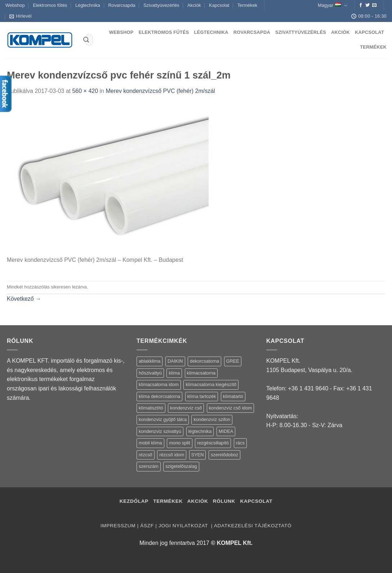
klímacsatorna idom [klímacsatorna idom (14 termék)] (159, 384)
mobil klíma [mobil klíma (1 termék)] (150, 443)
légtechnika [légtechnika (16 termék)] (200, 431)
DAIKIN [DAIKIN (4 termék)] (175, 361)
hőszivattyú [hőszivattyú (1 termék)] (150, 373)
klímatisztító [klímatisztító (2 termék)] (151, 408)
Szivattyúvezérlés (161, 5)
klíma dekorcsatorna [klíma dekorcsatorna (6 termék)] (159, 396)
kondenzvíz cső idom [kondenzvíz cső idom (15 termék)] (231, 408)
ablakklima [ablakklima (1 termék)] (150, 361)
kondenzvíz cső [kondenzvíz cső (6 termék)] (186, 408)
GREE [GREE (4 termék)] (233, 361)
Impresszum (118, 526)
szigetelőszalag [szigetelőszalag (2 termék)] (181, 466)
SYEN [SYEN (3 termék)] (198, 455)
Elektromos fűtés (50, 5)
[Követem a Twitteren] (367, 5)
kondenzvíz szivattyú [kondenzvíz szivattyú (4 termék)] (160, 431)
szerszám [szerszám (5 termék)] (149, 466)
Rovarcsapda (122, 5)
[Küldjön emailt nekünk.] (374, 5)
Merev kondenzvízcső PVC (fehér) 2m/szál (160, 91)
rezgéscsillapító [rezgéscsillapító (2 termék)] (213, 443)
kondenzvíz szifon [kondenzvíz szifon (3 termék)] (212, 419)
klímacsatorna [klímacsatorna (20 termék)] (201, 373)
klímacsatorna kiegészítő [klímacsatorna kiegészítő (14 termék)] (211, 384)
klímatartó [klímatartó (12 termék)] (233, 396)
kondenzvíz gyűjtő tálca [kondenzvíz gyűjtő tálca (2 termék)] (163, 419)
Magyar (333, 6)
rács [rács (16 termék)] (240, 443)
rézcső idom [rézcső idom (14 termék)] (172, 455)
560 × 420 (85, 91)
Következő (24, 299)
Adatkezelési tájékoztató (253, 526)
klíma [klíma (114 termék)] (174, 373)
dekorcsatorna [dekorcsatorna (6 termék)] (204, 361)
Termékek (247, 5)
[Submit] (86, 40)
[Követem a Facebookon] (361, 5)
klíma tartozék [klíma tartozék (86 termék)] (202, 396)
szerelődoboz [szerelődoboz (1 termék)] (224, 455)
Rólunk (224, 501)
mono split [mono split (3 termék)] (179, 443)
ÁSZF (147, 526)
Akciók (194, 5)
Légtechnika (88, 5)
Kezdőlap (134, 501)
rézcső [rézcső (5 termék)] (146, 455)
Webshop (15, 5)
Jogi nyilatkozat (184, 526)
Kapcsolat (219, 5)
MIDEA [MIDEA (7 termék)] (226, 431)
